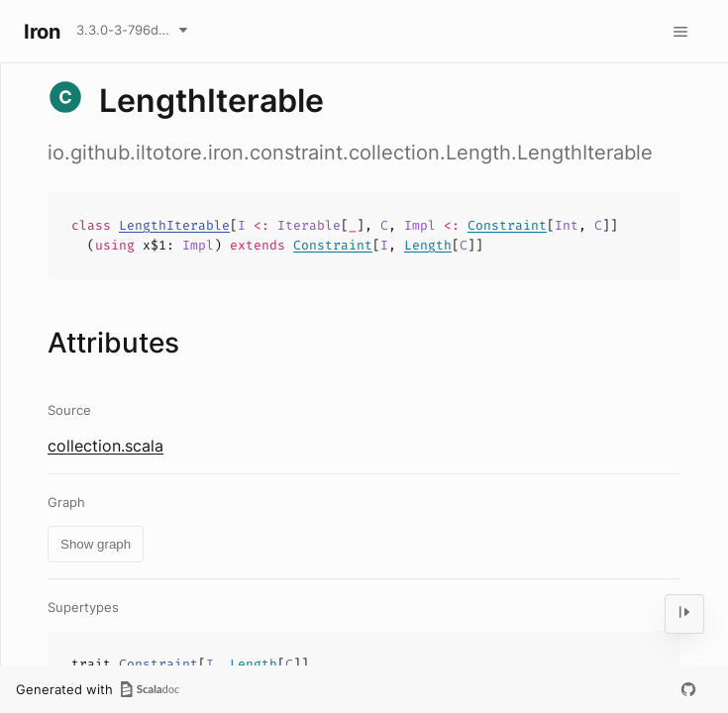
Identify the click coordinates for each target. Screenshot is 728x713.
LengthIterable (174, 225)
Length (428, 245)
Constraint (507, 225)
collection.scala (105, 446)
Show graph (96, 544)
